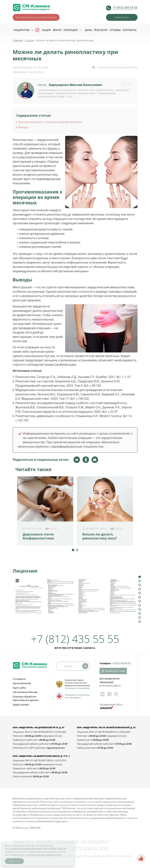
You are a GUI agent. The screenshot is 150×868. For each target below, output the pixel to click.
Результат (101, 30)
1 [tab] (73, 550)
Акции (47, 30)
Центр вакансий (22, 683)
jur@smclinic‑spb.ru (110, 686)
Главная (18, 40)
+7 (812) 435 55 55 (125, 8)
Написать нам (115, 671)
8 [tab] (140, 605)
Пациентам (22, 30)
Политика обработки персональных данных (26, 698)
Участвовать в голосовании (77, 688)
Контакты (130, 30)
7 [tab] (140, 601)
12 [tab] (140, 622)
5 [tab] (140, 593)
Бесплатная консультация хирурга (36, 17)
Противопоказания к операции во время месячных (50, 122)
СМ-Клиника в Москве (25, 692)
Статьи (29, 40)
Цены (88, 30)
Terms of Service (120, 856)
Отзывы (115, 30)
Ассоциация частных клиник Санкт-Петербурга (77, 696)
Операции (71, 30)
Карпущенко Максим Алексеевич (75, 85)
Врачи (57, 30)
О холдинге (19, 679)
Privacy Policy (93, 856)
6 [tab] (140, 597)
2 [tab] (77, 550)
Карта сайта (19, 688)
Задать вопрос (21, 705)
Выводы (23, 127)
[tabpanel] (45, 511)
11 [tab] (140, 617)
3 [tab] (140, 585)
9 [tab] (140, 609)
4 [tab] (140, 589)
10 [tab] (140, 613)
